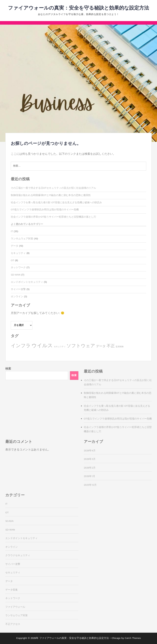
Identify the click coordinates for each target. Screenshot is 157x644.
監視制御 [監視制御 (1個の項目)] (120, 347)
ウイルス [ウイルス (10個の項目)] (42, 346)
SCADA (9, 521)
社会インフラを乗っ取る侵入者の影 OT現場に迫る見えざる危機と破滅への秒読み (56, 203)
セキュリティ (18, 253)
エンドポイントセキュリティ (27, 282)
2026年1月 (89, 476)
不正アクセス (13, 624)
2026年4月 (90, 451)
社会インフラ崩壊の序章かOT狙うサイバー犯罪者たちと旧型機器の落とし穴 (53, 217)
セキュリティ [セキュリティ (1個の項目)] (60, 347)
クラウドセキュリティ (18, 555)
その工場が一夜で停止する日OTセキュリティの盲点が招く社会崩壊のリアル (53, 188)
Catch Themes (133, 638)
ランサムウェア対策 (22, 239)
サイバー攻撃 (18, 289)
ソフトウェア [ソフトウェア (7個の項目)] (81, 346)
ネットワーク (18, 268)
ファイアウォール (15, 607)
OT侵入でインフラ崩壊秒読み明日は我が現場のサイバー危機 (45, 210)
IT (12, 231)
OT (12, 260)
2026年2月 (90, 468)
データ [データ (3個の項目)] (101, 346)
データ (15, 246)
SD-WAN (16, 275)
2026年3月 (90, 459)
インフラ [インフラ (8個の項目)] (21, 346)
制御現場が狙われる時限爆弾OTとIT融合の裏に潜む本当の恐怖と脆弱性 (51, 195)
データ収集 (12, 590)
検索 (8, 369)
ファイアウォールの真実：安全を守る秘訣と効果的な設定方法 (78, 8)
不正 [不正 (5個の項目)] (111, 346)
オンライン (17, 297)
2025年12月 (90, 485)
